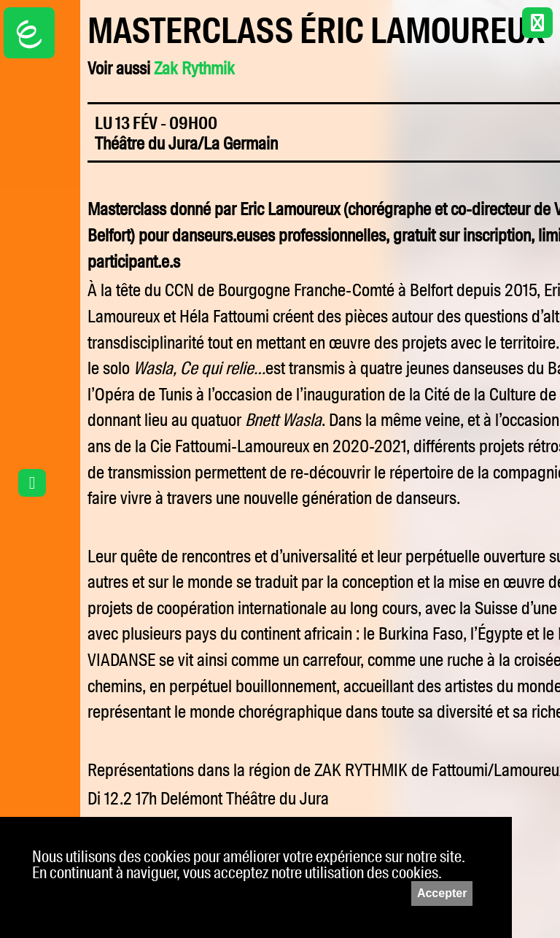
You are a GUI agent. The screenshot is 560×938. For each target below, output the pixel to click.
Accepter (442, 893)
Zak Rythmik (194, 69)
